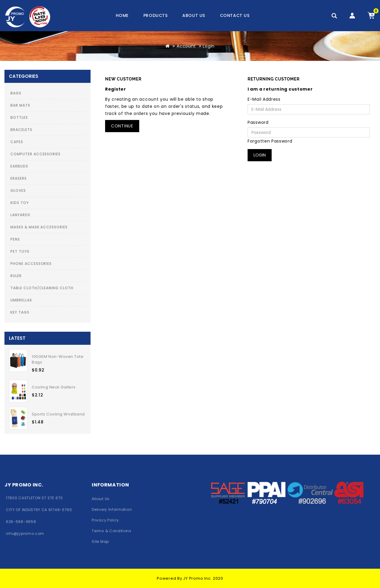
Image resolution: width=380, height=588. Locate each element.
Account (186, 46)
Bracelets (21, 130)
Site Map (100, 542)
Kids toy (20, 203)
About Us (101, 499)
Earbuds (19, 166)
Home (122, 15)
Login (209, 46)
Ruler (16, 276)
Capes (17, 142)
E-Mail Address (264, 99)
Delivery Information (112, 509)
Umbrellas (21, 300)
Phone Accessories (31, 264)
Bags (16, 93)
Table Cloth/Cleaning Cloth (42, 288)
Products (155, 15)
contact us (235, 15)
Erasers (19, 178)
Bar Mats (20, 105)
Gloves (18, 191)
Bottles (19, 117)
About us (194, 15)
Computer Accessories (35, 154)
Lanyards (20, 215)
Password (258, 122)
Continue (122, 126)
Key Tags (20, 312)
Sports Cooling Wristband (58, 414)
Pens (15, 239)
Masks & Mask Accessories (39, 227)
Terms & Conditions (111, 531)
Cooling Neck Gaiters (54, 387)
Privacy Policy (105, 520)
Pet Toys (20, 251)
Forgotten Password (270, 141)
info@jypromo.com (25, 534)
